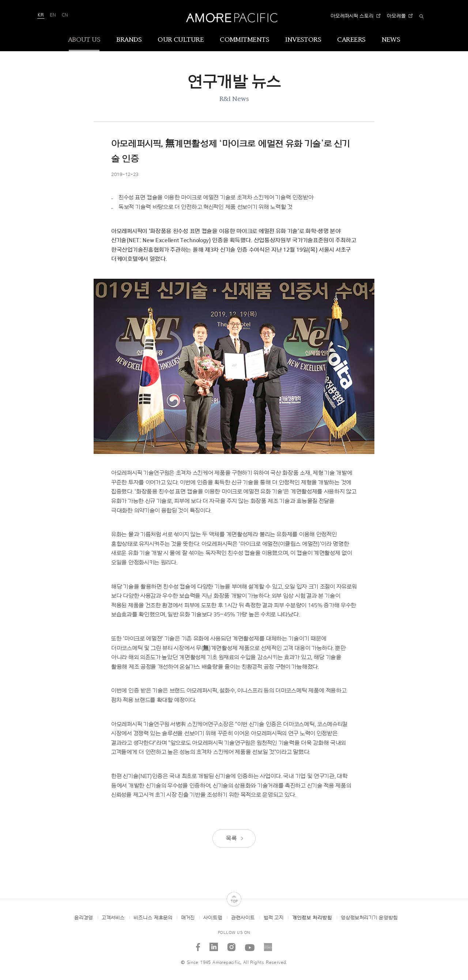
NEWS (391, 40)
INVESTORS (303, 40)
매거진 (188, 918)
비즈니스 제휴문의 (153, 918)
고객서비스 (113, 918)
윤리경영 (84, 918)
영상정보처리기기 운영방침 (369, 918)
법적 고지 (273, 918)
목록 (235, 838)
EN (53, 15)
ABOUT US (84, 40)
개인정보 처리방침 (312, 918)
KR (41, 15)
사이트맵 (213, 918)
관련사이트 (243, 918)
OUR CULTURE (181, 40)
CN (65, 15)
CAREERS (351, 40)
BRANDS (129, 40)
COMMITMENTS (244, 40)
